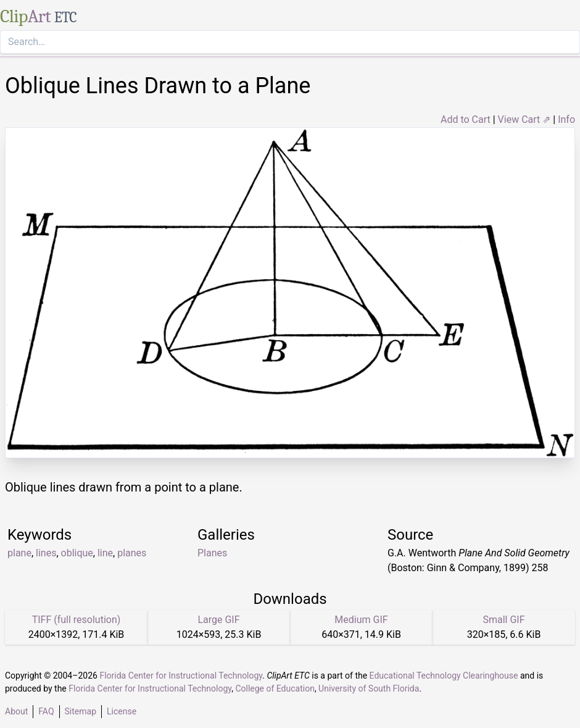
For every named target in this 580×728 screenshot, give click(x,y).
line (105, 553)
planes (132, 553)
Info (566, 119)
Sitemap (81, 711)
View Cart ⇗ (524, 119)
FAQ (46, 711)
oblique (77, 553)
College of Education (275, 688)
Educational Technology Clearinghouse (444, 676)
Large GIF (218, 620)
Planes (212, 553)
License (122, 711)
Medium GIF (361, 620)
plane (19, 553)
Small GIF (503, 620)
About (16, 711)
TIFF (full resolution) (77, 620)
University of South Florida (369, 688)
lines (46, 553)
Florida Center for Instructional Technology (181, 676)
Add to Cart (466, 119)
